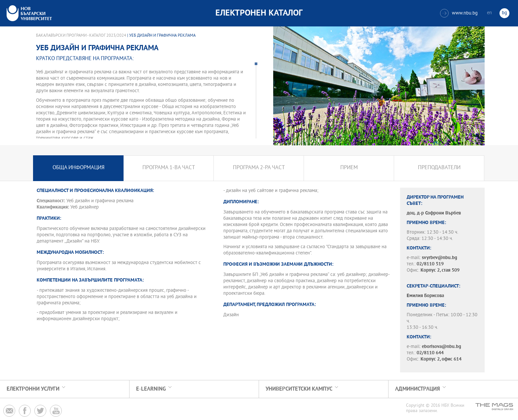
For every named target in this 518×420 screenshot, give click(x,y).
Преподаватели (439, 168)
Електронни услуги (33, 389)
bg (504, 13)
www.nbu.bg (459, 13)
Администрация (418, 389)
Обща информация (78, 168)
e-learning (151, 389)
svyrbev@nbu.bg (440, 258)
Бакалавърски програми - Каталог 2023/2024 (81, 36)
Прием (349, 168)
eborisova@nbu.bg (442, 347)
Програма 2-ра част (259, 168)
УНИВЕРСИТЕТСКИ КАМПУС (299, 389)
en (489, 13)
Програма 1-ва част (169, 168)
